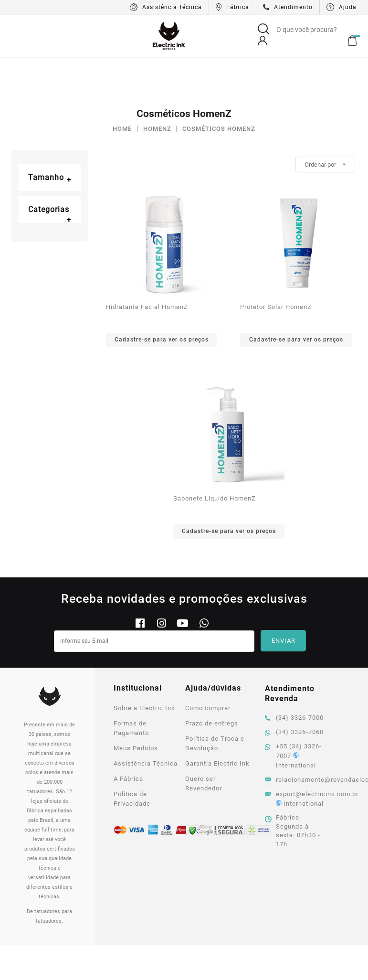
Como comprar (208, 665)
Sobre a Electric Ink (144, 665)
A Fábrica (128, 736)
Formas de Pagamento (131, 685)
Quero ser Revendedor (204, 740)
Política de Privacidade (132, 756)
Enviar (284, 598)
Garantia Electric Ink (217, 720)
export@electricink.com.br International (296, 756)
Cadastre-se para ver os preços (162, 297)
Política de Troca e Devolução (215, 700)
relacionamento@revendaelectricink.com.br (296, 737)
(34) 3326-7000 (294, 675)
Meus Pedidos (136, 705)
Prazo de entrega (212, 680)
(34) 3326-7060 (294, 689)
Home (122, 86)
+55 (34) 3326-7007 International (293, 713)
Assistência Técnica (146, 720)
